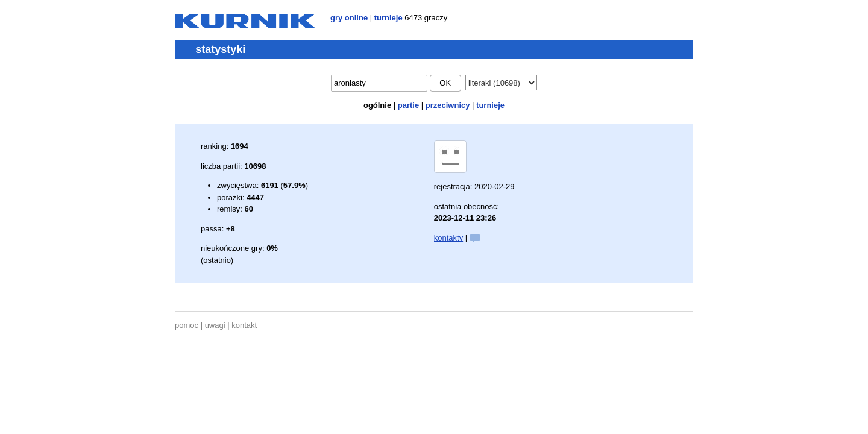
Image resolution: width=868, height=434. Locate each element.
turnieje (388, 18)
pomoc (187, 325)
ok (445, 83)
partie (408, 105)
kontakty (448, 238)
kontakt (244, 325)
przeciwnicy (448, 105)
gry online (349, 18)
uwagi (215, 325)
